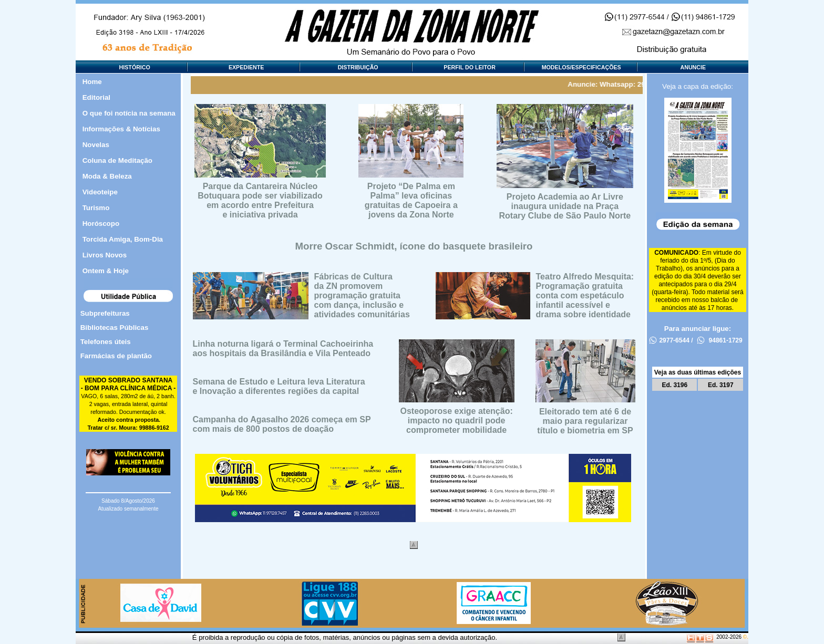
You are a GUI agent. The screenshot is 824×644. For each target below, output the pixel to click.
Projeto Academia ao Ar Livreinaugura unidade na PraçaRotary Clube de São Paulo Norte (565, 206)
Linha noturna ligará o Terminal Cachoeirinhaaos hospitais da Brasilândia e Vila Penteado (283, 349)
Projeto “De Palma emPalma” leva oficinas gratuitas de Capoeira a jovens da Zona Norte (411, 200)
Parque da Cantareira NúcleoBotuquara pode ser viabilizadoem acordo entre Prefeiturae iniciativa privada (260, 200)
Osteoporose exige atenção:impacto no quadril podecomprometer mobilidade (456, 420)
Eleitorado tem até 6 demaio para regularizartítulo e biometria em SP (585, 421)
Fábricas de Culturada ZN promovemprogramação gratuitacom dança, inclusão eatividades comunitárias (362, 295)
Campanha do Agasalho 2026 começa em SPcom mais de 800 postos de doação (282, 424)
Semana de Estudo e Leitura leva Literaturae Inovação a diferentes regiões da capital (279, 386)
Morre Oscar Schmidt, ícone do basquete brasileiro (414, 246)
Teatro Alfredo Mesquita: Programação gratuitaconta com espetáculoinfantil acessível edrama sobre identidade (585, 295)
